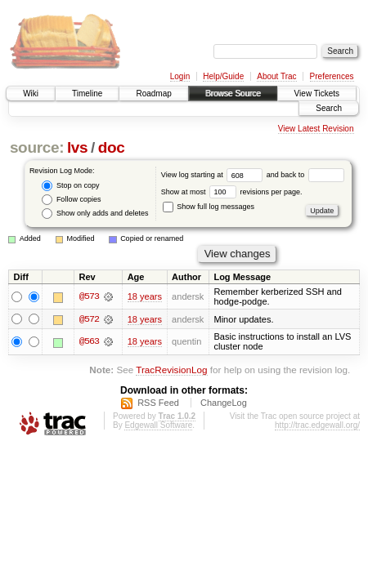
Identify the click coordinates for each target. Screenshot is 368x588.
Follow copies (71, 200)
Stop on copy (70, 186)
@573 (89, 296)
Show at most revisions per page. (232, 192)
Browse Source (233, 94)
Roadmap (153, 94)
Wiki (31, 94)
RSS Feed (158, 403)
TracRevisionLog (171, 370)
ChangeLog (224, 403)
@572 (89, 319)
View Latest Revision (316, 129)
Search (329, 108)
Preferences (332, 76)
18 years (145, 296)
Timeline (87, 94)
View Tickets (317, 94)
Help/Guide (223, 76)
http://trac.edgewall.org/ (317, 425)
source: (37, 147)
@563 (89, 342)
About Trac (276, 76)
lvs (77, 147)
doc (112, 147)
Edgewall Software (158, 425)
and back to (305, 175)
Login (180, 76)
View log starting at (214, 175)
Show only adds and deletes (95, 214)
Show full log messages (209, 207)
